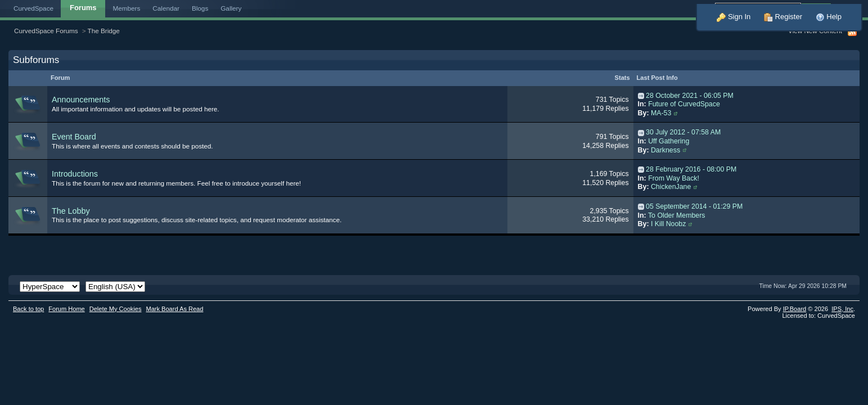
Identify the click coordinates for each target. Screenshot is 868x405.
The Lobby (71, 211)
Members (127, 8)
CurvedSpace (33, 8)
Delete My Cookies (116, 309)
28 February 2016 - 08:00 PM (691, 169)
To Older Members (677, 215)
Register (783, 17)
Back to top (28, 309)
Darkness (665, 150)
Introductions (75, 174)
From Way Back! (674, 178)
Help (829, 17)
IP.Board (795, 309)
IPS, (842, 309)
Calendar (166, 8)
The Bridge (104, 31)
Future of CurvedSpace (684, 104)
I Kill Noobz (668, 224)
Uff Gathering (669, 141)
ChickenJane (671, 187)
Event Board (74, 137)
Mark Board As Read (174, 309)
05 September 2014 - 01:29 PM (694, 206)
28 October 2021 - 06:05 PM (690, 96)
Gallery (231, 8)
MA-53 (661, 113)
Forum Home (66, 309)
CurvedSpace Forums (46, 31)
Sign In (734, 17)
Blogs (200, 8)
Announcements (81, 100)
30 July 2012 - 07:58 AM (683, 132)
